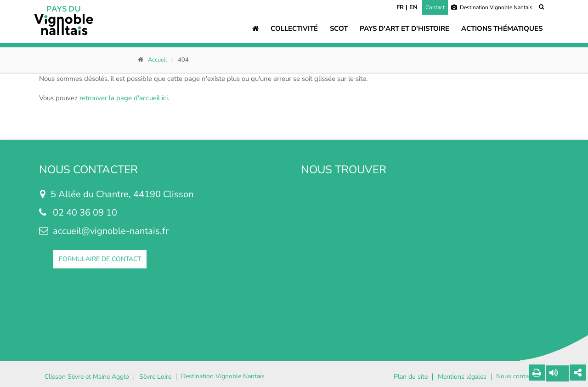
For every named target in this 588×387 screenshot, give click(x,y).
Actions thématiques (502, 28)
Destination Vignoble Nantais (492, 7)
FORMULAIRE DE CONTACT (100, 259)
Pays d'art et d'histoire (404, 28)
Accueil (158, 60)
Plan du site (411, 377)
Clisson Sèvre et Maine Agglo (87, 377)
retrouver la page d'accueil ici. (124, 98)
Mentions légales (462, 377)
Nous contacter (518, 376)
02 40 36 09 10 (85, 213)
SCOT (339, 28)
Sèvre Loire (155, 377)
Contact (435, 7)
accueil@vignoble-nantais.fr (111, 231)
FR (400, 7)
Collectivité (294, 28)
